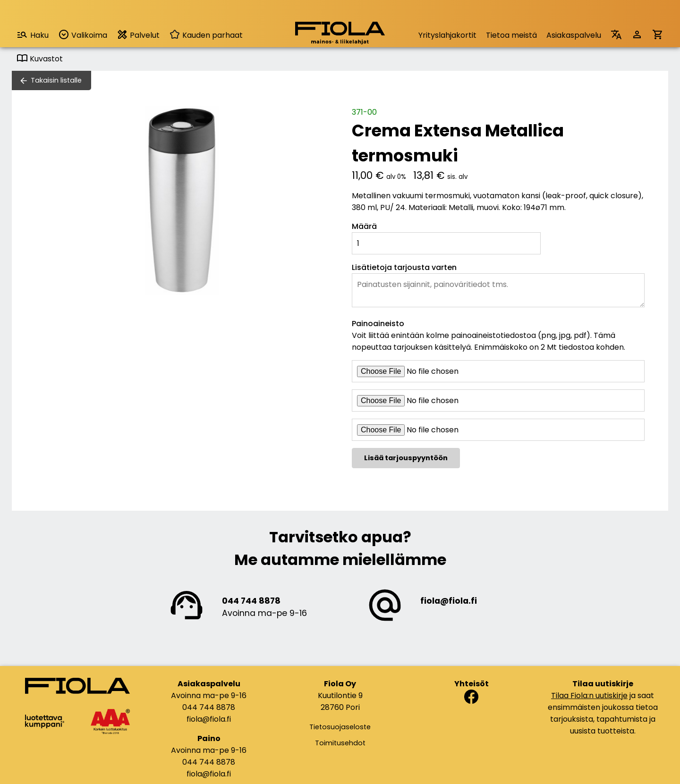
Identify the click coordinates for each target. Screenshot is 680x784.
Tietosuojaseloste (340, 727)
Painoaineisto (378, 324)
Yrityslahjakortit (447, 35)
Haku (33, 35)
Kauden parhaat (206, 35)
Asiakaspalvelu (574, 35)
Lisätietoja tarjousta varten (404, 267)
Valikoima (83, 35)
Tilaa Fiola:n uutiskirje (589, 695)
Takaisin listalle (56, 80)
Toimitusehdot (340, 743)
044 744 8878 (251, 601)
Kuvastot (40, 59)
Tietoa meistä (511, 35)
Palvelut (138, 35)
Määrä (364, 226)
